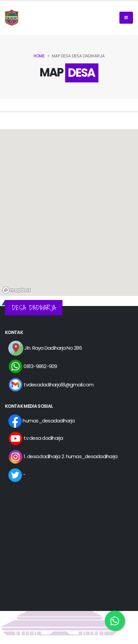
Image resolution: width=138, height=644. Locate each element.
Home (39, 56)
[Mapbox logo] (17, 290)
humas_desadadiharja (41, 421)
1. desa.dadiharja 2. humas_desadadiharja (63, 456)
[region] (69, 213)
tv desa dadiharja (36, 438)
